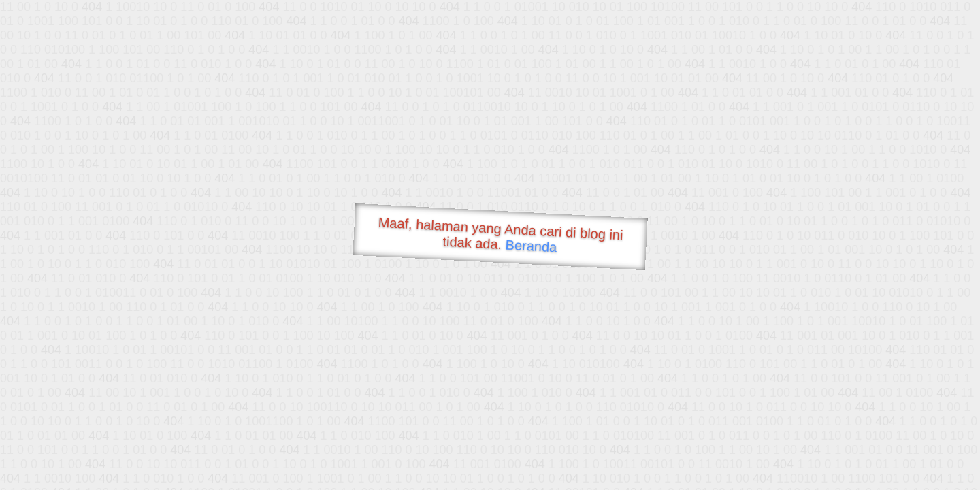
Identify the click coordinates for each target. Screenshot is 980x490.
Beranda (531, 246)
